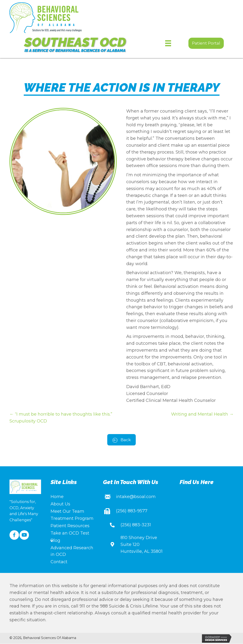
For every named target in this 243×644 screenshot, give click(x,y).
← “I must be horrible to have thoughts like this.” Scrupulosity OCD (61, 418)
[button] (206, 43)
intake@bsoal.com (136, 497)
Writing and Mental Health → (202, 414)
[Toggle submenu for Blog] (52, 541)
